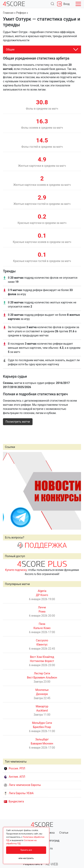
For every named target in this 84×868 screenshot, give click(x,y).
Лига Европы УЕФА (19, 793)
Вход (63, 4)
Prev (8, 491)
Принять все (26, 850)
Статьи (64, 833)
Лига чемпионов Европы (22, 785)
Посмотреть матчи (18, 422)
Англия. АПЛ (14, 777)
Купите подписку (16, 570)
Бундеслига (14, 801)
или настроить (26, 858)
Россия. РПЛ (15, 768)
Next (76, 491)
